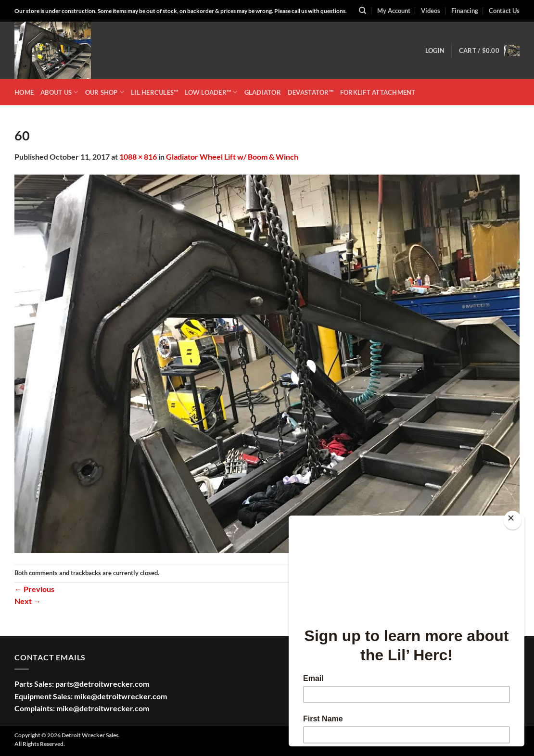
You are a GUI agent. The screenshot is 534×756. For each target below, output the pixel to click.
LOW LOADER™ (211, 92)
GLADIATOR (263, 92)
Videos (431, 11)
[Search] (362, 11)
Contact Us (504, 11)
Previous (34, 589)
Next (28, 601)
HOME (24, 92)
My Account (394, 11)
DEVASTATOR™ (311, 92)
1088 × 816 (138, 157)
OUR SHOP (105, 92)
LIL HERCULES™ (154, 92)
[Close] (513, 520)
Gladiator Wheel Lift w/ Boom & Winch (232, 157)
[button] (435, 50)
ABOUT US (59, 92)
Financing (465, 11)
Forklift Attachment (378, 92)
